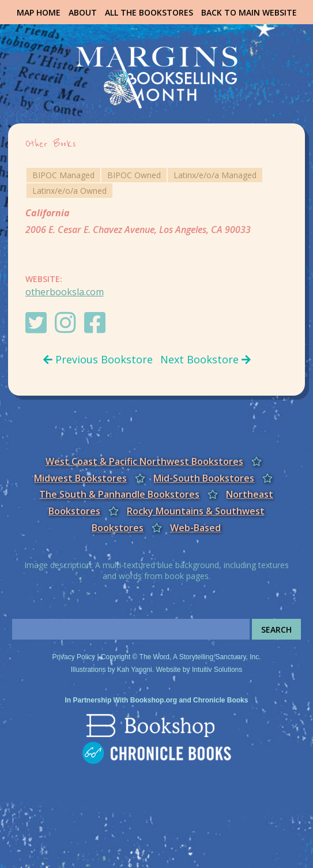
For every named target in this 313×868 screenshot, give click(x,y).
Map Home (39, 12)
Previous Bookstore (98, 359)
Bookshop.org (154, 700)
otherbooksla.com (65, 292)
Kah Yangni (135, 670)
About (83, 12)
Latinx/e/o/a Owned (69, 191)
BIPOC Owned (134, 175)
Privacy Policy (73, 657)
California (48, 213)
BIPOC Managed (63, 175)
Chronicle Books (220, 700)
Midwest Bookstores (80, 478)
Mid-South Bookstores (204, 478)
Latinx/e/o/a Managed (215, 175)
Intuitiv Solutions (217, 670)
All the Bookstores (149, 12)
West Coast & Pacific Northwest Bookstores (144, 461)
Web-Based (195, 528)
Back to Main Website (249, 12)
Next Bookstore (205, 359)
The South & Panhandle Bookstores (119, 494)
